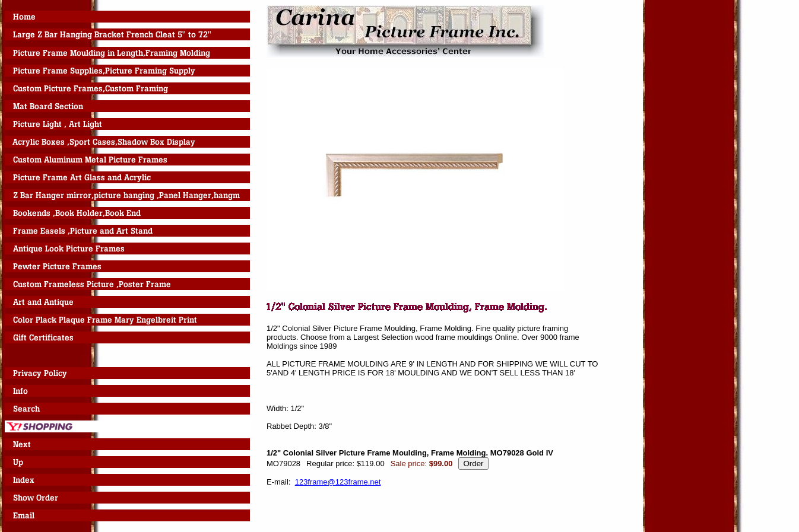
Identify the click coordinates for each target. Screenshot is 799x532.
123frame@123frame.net (338, 482)
